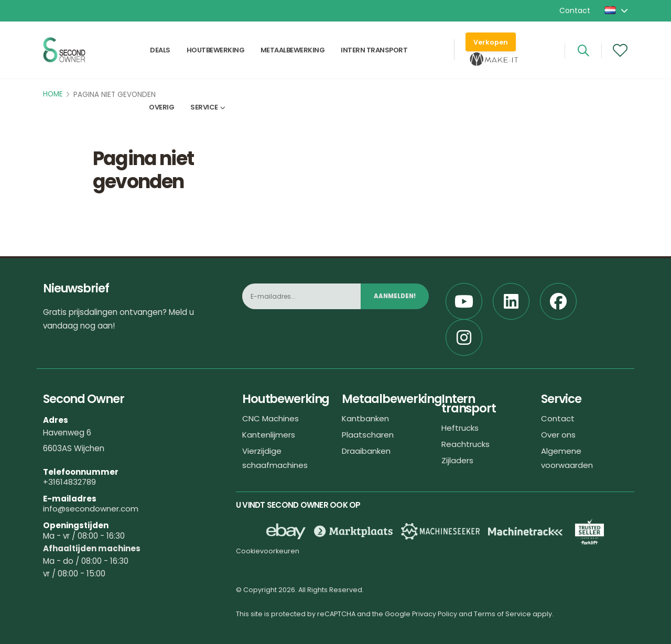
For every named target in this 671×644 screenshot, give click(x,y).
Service (204, 108)
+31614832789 (69, 482)
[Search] (583, 51)
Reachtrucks (466, 444)
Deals (160, 51)
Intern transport (374, 51)
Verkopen (491, 42)
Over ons (558, 435)
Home (53, 94)
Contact (575, 10)
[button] (617, 10)
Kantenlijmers (269, 435)
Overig (161, 108)
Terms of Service (502, 614)
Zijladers (457, 460)
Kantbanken (365, 418)
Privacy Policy (435, 614)
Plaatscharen (368, 435)
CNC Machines (270, 418)
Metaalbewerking (293, 51)
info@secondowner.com (91, 509)
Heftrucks (460, 428)
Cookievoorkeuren (268, 551)
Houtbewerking (216, 51)
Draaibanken (366, 451)
